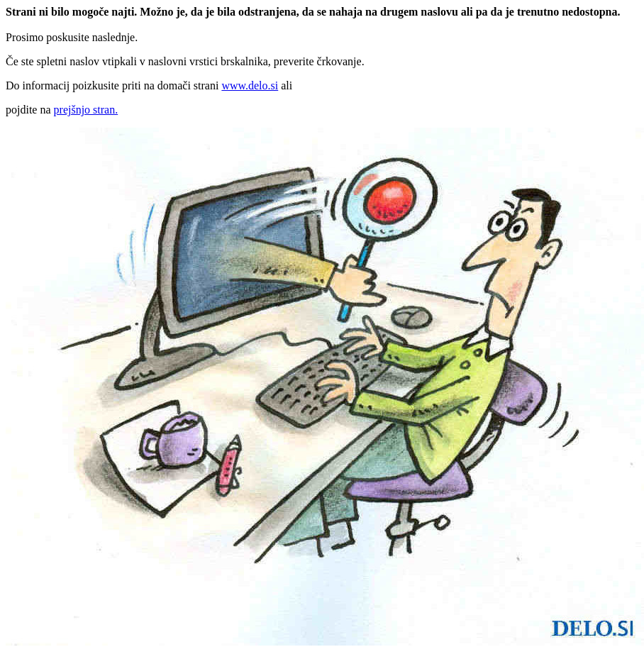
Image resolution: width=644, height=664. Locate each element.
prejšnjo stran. (86, 110)
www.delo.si (250, 85)
